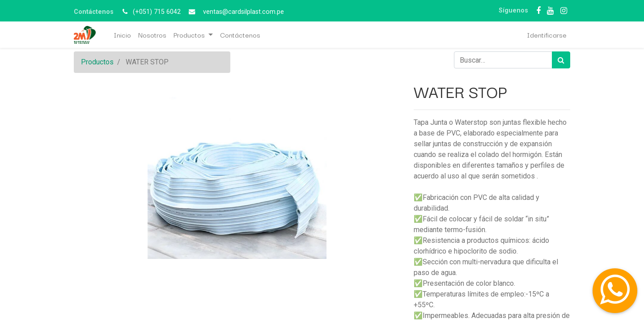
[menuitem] (122, 35)
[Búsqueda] (561, 60)
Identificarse (547, 34)
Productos (97, 62)
